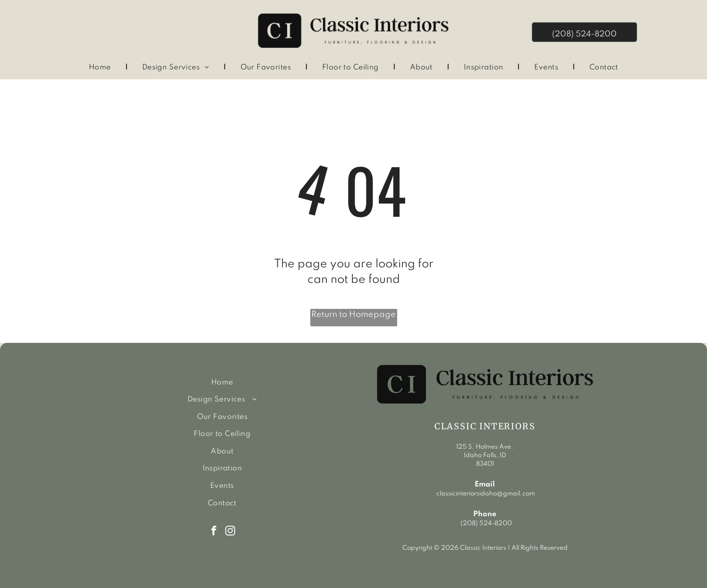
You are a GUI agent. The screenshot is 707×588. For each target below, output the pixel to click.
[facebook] (214, 532)
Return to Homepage (353, 315)
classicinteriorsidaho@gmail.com (485, 494)
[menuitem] (101, 68)
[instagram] (230, 532)
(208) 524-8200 (486, 524)
